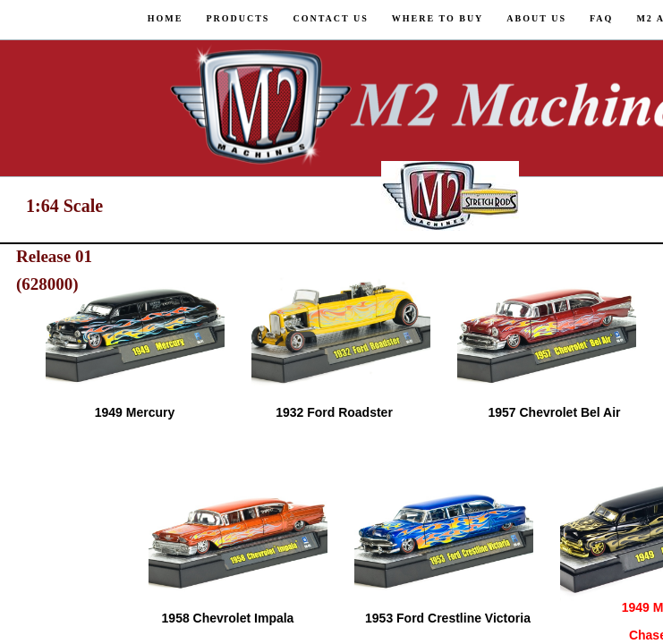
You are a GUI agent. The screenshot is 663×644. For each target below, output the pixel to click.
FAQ (601, 18)
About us (536, 18)
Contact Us (330, 18)
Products (238, 18)
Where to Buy (438, 18)
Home (166, 18)
